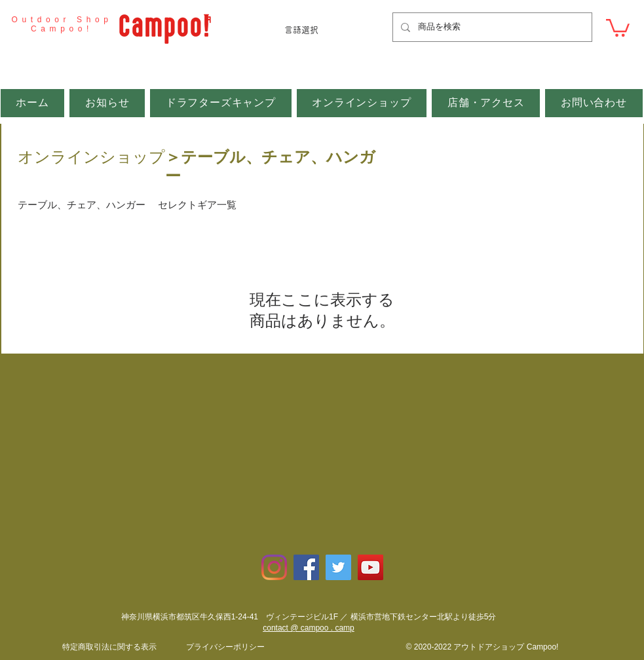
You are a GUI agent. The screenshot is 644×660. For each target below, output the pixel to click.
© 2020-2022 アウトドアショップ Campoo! (483, 647)
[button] (618, 27)
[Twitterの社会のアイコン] (338, 567)
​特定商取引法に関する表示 (109, 647)
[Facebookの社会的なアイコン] (306, 567)
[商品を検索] (491, 27)
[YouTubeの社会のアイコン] (370, 567)
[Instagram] (274, 567)
